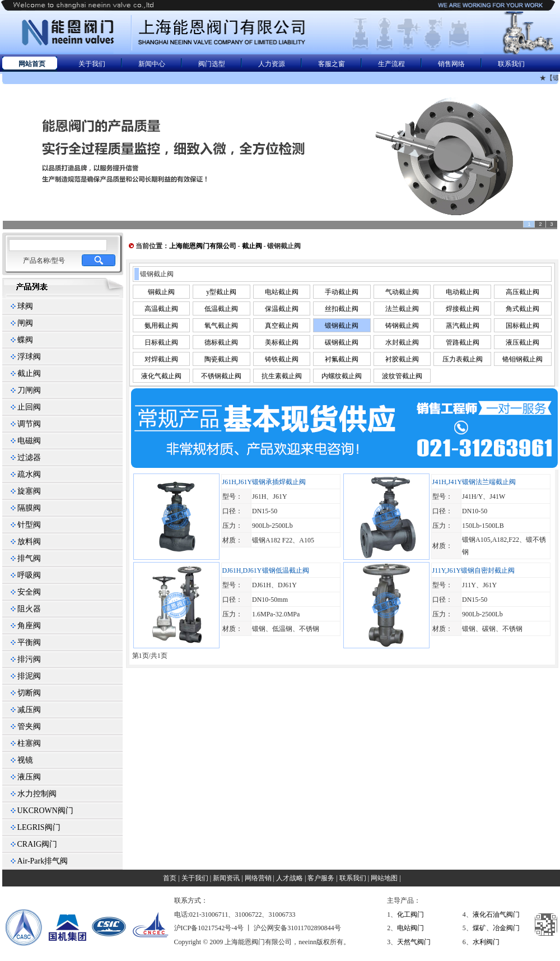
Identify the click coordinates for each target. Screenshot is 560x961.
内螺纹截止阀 (342, 376)
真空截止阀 (282, 326)
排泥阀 (29, 676)
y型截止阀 (221, 292)
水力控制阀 (37, 794)
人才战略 (290, 878)
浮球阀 (29, 357)
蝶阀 (25, 340)
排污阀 (29, 659)
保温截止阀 (282, 309)
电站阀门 (410, 928)
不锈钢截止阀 (221, 376)
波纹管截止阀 (402, 376)
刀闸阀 (29, 390)
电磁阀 (29, 441)
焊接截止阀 (463, 309)
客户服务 (321, 878)
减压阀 (29, 710)
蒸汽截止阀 (463, 326)
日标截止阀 (161, 342)
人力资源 (272, 64)
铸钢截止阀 (402, 326)
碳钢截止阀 (342, 342)
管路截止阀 (463, 342)
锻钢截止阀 (342, 326)
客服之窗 (332, 64)
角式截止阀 (522, 309)
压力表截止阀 (463, 359)
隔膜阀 (29, 508)
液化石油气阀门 (496, 914)
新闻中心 (152, 64)
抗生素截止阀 (282, 376)
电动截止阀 (463, 292)
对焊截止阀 (161, 359)
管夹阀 (29, 726)
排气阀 (29, 558)
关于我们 (92, 64)
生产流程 (391, 64)
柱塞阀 (29, 743)
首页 (170, 878)
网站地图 (384, 878)
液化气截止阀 (161, 376)
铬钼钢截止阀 (522, 359)
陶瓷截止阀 (221, 359)
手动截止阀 (342, 292)
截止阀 (29, 373)
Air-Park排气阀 (43, 861)
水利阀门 (486, 942)
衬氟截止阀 (342, 359)
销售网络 (451, 64)
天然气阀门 (414, 942)
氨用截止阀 (161, 326)
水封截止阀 (402, 342)
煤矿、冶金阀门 (496, 928)
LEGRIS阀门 (39, 827)
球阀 (25, 306)
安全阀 (29, 592)
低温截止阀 (221, 309)
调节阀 (29, 424)
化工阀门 (410, 914)
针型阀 (29, 525)
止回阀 (29, 407)
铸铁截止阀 (282, 359)
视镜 (25, 760)
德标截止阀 (221, 342)
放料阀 (29, 542)
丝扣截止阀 (342, 309)
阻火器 (29, 609)
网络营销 (258, 878)
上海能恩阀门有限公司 (203, 246)
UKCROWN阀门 (45, 811)
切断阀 (29, 693)
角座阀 (29, 626)
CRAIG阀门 (38, 844)
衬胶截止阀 (402, 359)
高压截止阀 (522, 292)
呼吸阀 (29, 575)
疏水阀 (29, 474)
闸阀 (25, 323)
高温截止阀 (161, 309)
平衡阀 (29, 642)
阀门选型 (212, 64)
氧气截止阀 (221, 326)
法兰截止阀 (402, 309)
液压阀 (29, 777)
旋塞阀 (29, 491)
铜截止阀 (161, 292)
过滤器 (29, 458)
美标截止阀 (282, 342)
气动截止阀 (402, 292)
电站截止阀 (282, 292)
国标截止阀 (522, 326)
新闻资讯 (226, 878)
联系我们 (511, 64)
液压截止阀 (522, 342)
